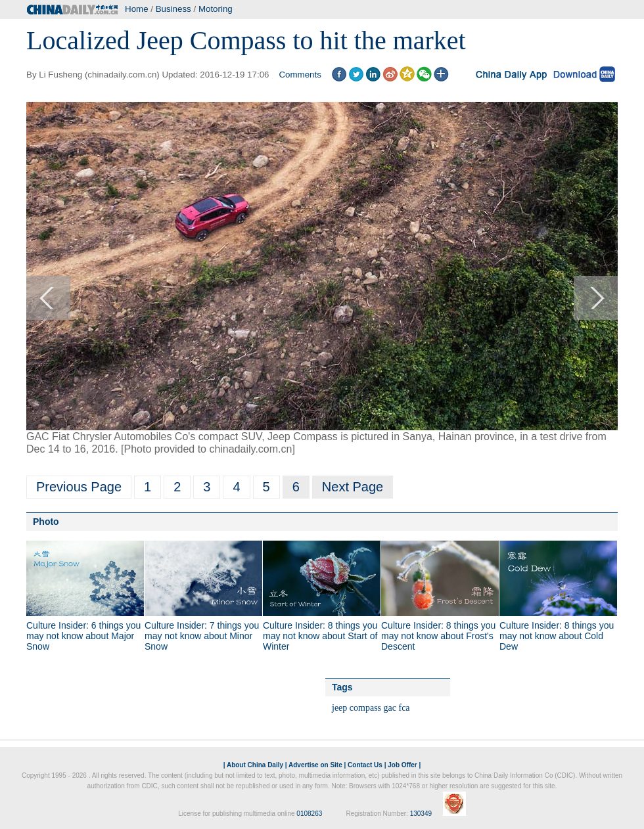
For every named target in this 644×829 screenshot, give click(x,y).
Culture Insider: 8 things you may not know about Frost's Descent (438, 636)
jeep (339, 708)
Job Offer (402, 765)
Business (173, 9)
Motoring (216, 9)
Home (137, 9)
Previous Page (79, 487)
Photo (46, 522)
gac (390, 708)
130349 (421, 814)
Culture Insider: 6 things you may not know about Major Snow (83, 636)
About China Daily (255, 765)
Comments (300, 75)
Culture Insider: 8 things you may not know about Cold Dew (557, 636)
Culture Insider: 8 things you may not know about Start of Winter (320, 636)
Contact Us (365, 765)
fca (404, 708)
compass (365, 708)
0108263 (309, 814)
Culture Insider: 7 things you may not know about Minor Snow (202, 636)
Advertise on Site (315, 765)
